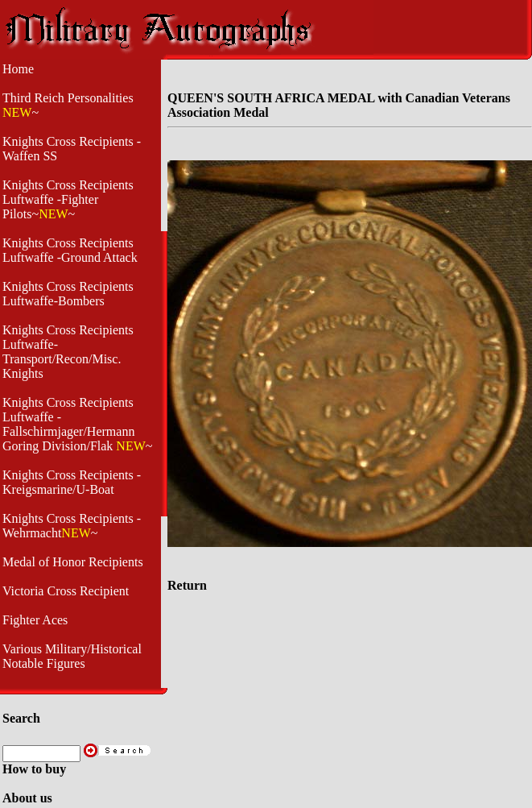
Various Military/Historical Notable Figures (72, 656)
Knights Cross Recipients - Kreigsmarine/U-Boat (72, 482)
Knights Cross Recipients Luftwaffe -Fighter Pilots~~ (68, 199)
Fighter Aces (35, 620)
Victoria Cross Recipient (66, 591)
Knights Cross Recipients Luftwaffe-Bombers (68, 294)
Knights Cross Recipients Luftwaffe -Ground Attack (70, 250)
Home (18, 69)
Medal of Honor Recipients (73, 562)
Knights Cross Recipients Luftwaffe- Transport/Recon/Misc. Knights (68, 352)
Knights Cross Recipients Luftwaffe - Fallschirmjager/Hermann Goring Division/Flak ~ (77, 424)
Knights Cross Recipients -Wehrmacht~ (72, 526)
